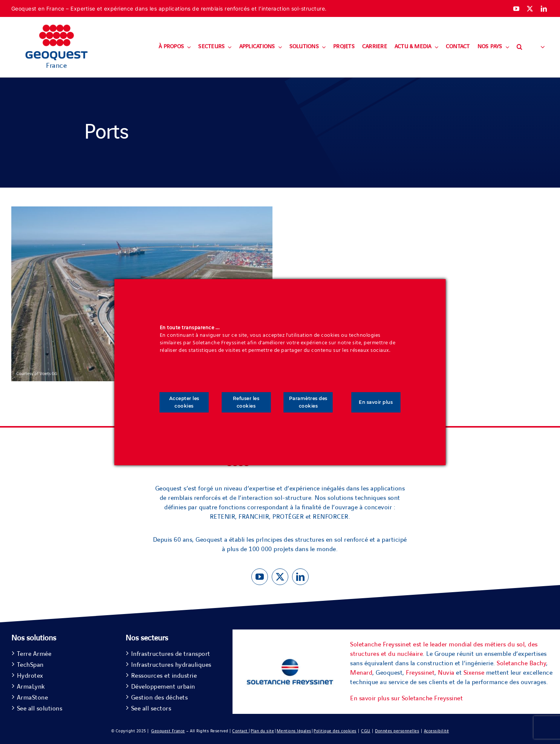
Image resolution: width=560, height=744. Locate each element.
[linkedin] (544, 9)
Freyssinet (420, 673)
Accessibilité (437, 731)
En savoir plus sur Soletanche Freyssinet (406, 698)
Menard (361, 673)
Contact (240, 731)
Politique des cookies (335, 731)
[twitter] (530, 9)
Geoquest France (168, 731)
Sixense (474, 673)
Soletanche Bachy (521, 663)
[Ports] (142, 211)
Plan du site (262, 731)
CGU (366, 731)
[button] (519, 47)
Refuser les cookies (246, 402)
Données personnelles (397, 731)
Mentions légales (294, 731)
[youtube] (516, 9)
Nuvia (446, 673)
